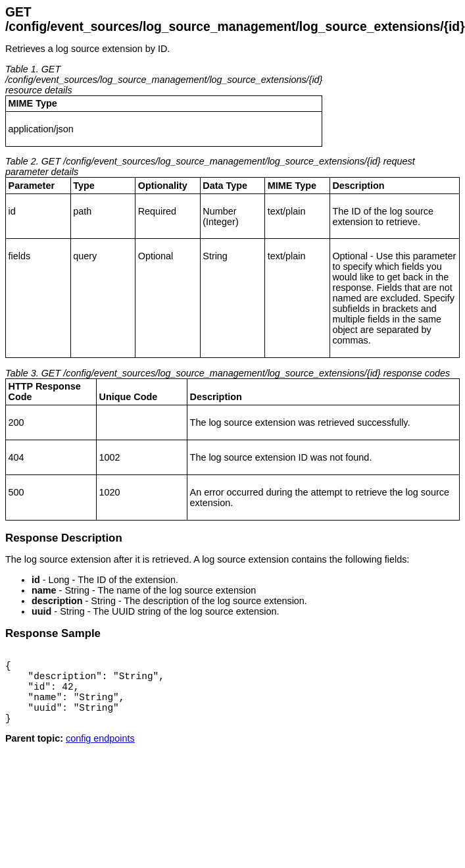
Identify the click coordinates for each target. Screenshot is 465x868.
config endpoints (100, 752)
